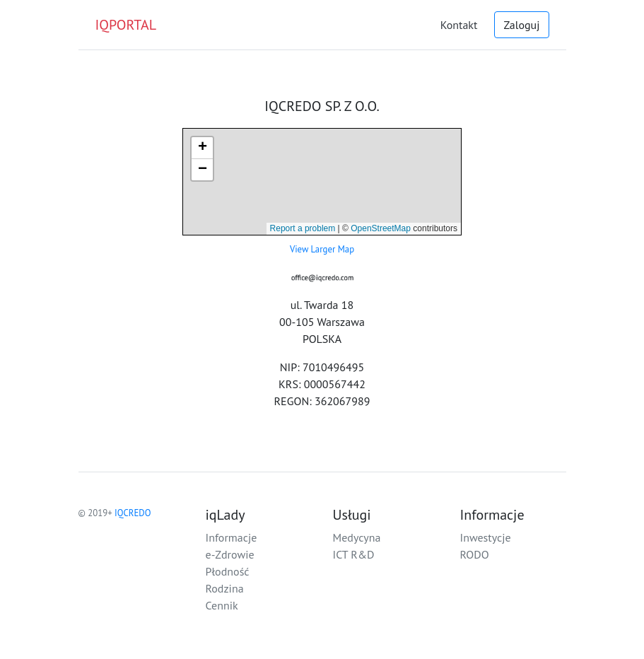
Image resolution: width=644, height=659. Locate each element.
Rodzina (225, 588)
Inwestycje (486, 537)
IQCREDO (133, 513)
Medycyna (357, 537)
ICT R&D (354, 554)
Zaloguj (521, 25)
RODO (475, 554)
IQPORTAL (126, 25)
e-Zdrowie (230, 554)
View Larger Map (322, 249)
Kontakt (459, 25)
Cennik (222, 605)
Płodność (228, 571)
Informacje (232, 537)
